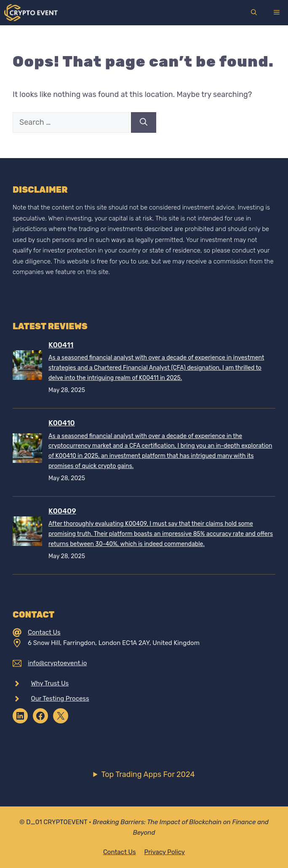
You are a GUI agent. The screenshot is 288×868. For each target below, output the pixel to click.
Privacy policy (165, 852)
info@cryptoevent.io (57, 663)
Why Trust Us (50, 683)
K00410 (62, 423)
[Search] (144, 122)
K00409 (62, 511)
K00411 (61, 345)
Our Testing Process (60, 699)
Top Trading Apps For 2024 (148, 774)
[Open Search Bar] (254, 13)
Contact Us (44, 632)
